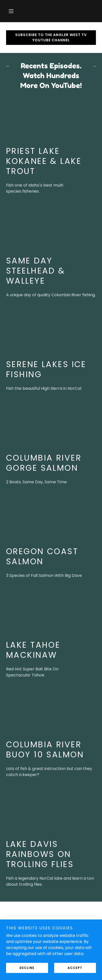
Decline (27, 968)
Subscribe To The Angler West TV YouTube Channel (51, 37)
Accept (75, 968)
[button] (11, 11)
